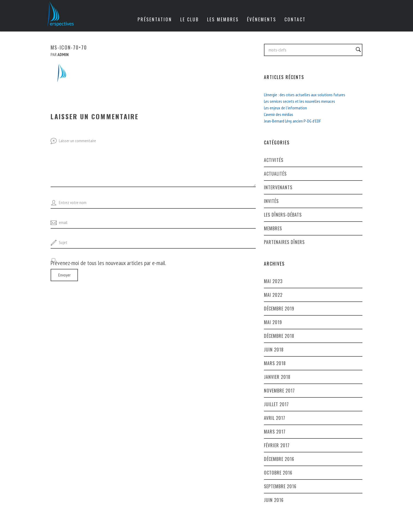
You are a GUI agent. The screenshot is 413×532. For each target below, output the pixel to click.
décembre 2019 (279, 309)
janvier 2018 (277, 377)
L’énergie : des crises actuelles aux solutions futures (305, 95)
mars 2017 (275, 432)
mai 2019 (273, 322)
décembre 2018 (279, 336)
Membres (273, 228)
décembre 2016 (279, 459)
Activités (274, 160)
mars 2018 (275, 363)
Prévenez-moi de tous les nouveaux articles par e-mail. (108, 263)
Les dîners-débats (283, 215)
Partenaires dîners (284, 242)
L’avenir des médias (279, 114)
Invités (271, 201)
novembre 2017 (279, 391)
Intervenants (278, 187)
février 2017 (277, 445)
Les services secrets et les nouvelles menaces (299, 101)
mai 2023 (273, 281)
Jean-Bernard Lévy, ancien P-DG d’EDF (292, 121)
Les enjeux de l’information (285, 108)
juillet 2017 (276, 404)
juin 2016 (274, 500)
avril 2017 (275, 418)
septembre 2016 (280, 486)
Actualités (275, 174)
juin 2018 (274, 350)
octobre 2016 (278, 473)
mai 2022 (273, 295)
